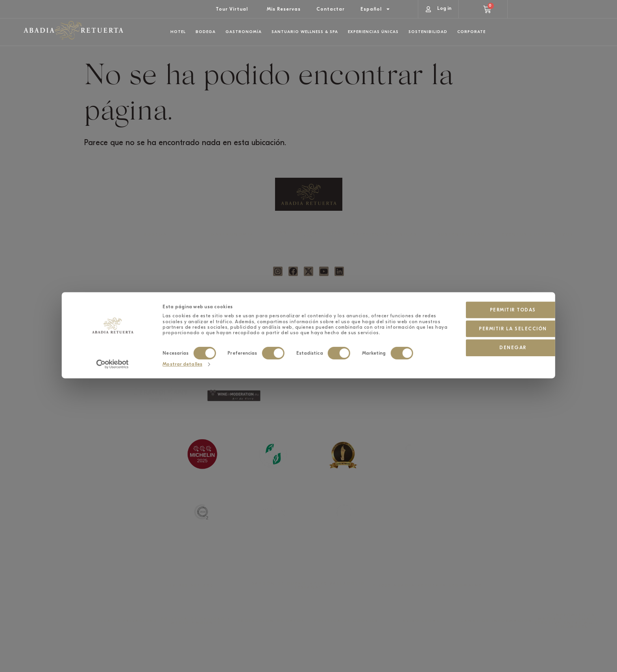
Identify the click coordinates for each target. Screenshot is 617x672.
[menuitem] (375, 9)
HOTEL (79, 234)
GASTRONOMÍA (232, 234)
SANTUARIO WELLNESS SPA (308, 234)
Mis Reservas (284, 9)
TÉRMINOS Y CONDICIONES (46, 621)
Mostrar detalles (182, 322)
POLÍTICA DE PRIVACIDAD (121, 621)
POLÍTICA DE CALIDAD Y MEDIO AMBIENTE (196, 621)
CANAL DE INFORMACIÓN (497, 621)
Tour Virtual (232, 9)
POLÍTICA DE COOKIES (346, 621)
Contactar (331, 9)
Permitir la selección (490, 281)
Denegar (490, 300)
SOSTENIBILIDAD (461, 234)
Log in (444, 8)
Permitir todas (490, 261)
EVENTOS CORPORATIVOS (538, 234)
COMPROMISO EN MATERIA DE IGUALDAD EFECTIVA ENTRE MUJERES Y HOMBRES (572, 621)
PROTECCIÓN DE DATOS (271, 621)
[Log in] (428, 9)
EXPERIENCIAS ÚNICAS (385, 234)
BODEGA (155, 234)
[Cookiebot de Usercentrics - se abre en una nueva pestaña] (112, 322)
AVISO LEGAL (421, 621)
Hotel (486, 50)
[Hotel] (471, 52)
